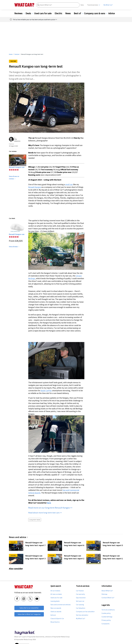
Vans (82, 5)
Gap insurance (81, 598)
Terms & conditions (108, 610)
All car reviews (55, 591)
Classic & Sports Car (57, 619)
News (69, 13)
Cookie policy (106, 613)
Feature (17, 54)
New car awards (56, 608)
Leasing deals (55, 601)
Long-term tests (35, 520)
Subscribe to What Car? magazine (29, 614)
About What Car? (107, 591)
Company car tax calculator (85, 612)
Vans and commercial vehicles (61, 605)
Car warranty (80, 594)
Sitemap (104, 594)
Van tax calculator (82, 615)
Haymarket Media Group (61, 637)
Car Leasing (80, 605)
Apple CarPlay (46, 391)
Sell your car (80, 601)
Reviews (20, 13)
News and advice (19, 537)
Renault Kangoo (35, 187)
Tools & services (93, 5)
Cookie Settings (107, 617)
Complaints (106, 624)
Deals (29, 13)
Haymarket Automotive (36, 637)
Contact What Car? (108, 598)
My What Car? (108, 5)
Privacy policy (106, 620)
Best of (79, 13)
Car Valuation (81, 608)
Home (11, 54)
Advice (113, 13)
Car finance (80, 591)
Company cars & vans (96, 13)
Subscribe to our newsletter (29, 608)
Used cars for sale (44, 13)
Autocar (53, 615)
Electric (60, 13)
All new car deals (56, 594)
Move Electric (55, 622)
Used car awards (56, 612)
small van (69, 184)
